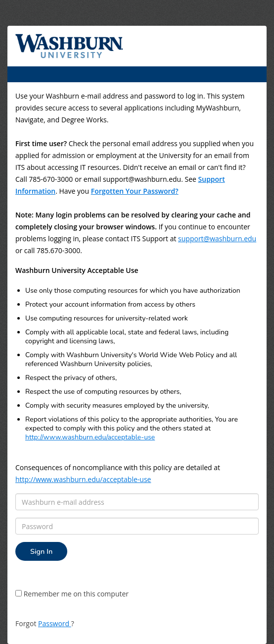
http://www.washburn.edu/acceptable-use (90, 437)
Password (55, 623)
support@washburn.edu (217, 239)
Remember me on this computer (72, 594)
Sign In (41, 551)
